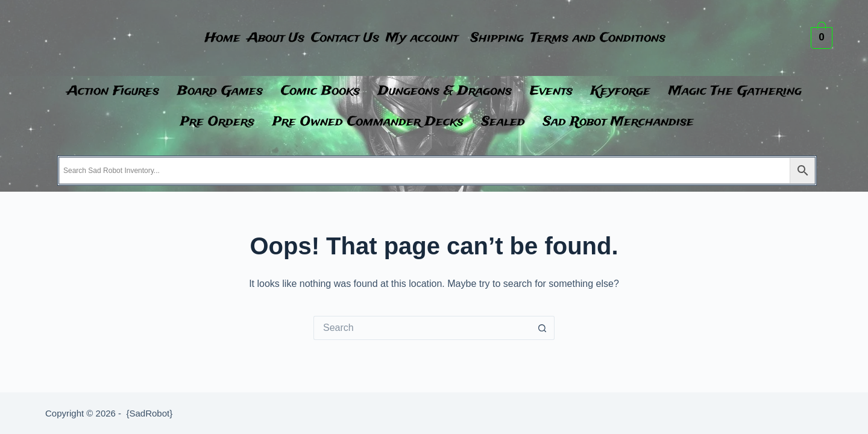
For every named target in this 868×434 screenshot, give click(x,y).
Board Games (220, 91)
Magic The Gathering (735, 91)
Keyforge (621, 91)
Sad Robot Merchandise (618, 122)
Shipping (514, 38)
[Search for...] (422, 328)
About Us (258, 38)
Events (551, 91)
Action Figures (113, 91)
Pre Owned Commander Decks (368, 122)
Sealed (503, 122)
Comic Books (320, 91)
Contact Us (339, 38)
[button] (430, 38)
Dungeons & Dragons (445, 91)
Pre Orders (217, 122)
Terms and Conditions (626, 38)
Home (194, 38)
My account (427, 38)
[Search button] (542, 328)
